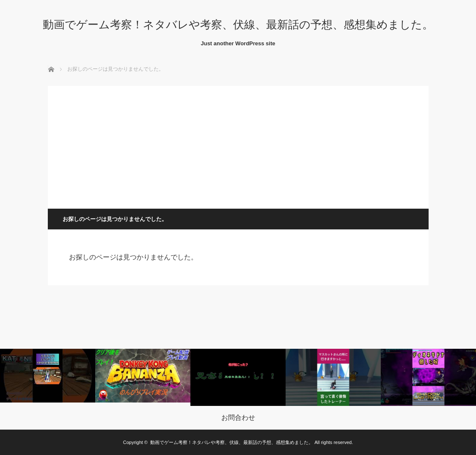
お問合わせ (238, 418)
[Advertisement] (238, 145)
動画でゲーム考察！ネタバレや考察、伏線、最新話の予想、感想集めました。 (238, 25)
